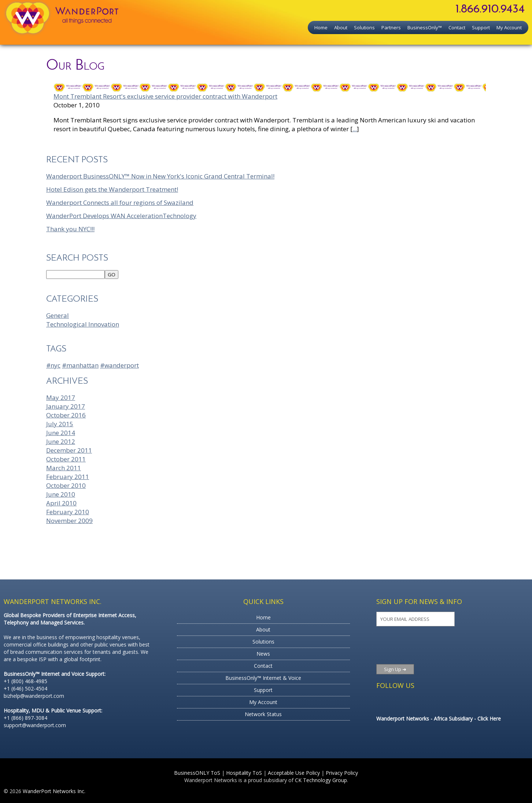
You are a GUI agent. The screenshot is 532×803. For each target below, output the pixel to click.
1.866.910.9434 (490, 10)
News (263, 654)
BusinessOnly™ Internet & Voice (263, 678)
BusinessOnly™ (425, 27)
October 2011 (66, 459)
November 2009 (69, 521)
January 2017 (66, 406)
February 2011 (68, 477)
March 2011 (64, 468)
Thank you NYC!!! (70, 229)
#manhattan (80, 365)
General (58, 315)
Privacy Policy (342, 773)
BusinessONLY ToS (197, 773)
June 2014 (61, 433)
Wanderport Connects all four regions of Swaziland (120, 202)
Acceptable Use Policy (294, 773)
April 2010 (61, 503)
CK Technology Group (321, 780)
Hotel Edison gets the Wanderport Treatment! (112, 189)
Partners (391, 27)
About (341, 27)
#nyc (53, 365)
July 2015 (60, 424)
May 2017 (61, 397)
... (355, 129)
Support (481, 27)
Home (321, 27)
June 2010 (61, 494)
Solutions (364, 27)
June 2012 (61, 441)
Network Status (263, 714)
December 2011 (69, 450)
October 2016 (66, 415)
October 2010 (66, 485)
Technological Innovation (83, 324)
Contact (457, 27)
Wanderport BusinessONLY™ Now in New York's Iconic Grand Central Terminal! (160, 176)
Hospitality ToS (244, 773)
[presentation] (421, 645)
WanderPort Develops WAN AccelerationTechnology (121, 216)
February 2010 (68, 512)
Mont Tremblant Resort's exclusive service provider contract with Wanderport (165, 96)
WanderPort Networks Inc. (54, 791)
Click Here (489, 719)
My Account (509, 27)
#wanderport (119, 365)
